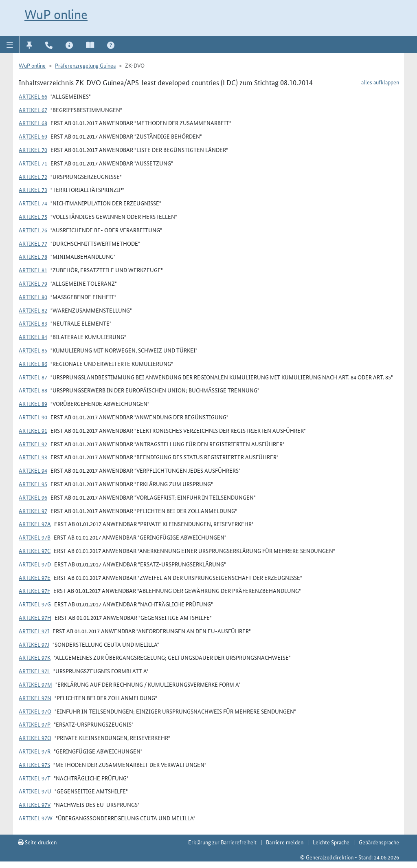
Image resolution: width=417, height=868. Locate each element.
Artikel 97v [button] (35, 804)
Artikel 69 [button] (33, 136)
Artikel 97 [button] (33, 511)
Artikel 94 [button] (33, 470)
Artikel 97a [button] (35, 524)
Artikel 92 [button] (33, 444)
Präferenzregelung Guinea (85, 65)
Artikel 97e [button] (35, 577)
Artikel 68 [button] (33, 123)
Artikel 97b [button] (35, 537)
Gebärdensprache (379, 842)
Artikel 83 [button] (33, 323)
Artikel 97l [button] (34, 671)
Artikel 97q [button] (35, 738)
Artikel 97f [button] (34, 590)
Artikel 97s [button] (34, 764)
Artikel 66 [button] (33, 96)
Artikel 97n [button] (35, 698)
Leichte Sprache (331, 842)
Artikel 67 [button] (33, 110)
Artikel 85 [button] (33, 350)
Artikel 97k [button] (35, 657)
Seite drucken (37, 842)
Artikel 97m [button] (35, 684)
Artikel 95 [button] (33, 484)
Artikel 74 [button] (33, 203)
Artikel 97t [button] (35, 778)
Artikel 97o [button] (35, 711)
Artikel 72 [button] (33, 176)
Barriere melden (285, 842)
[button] (10, 44)
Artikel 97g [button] (35, 604)
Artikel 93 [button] (33, 457)
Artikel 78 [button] (33, 256)
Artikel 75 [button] (33, 216)
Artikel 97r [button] (35, 751)
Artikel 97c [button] (35, 551)
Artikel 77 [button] (33, 243)
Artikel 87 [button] (33, 377)
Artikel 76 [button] (33, 230)
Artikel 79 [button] (33, 283)
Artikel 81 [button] (33, 270)
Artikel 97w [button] (36, 818)
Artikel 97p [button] (35, 724)
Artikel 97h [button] (35, 617)
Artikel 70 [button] (33, 150)
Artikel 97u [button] (35, 791)
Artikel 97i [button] (34, 631)
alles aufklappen (380, 82)
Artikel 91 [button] (33, 430)
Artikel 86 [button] (33, 364)
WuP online (56, 14)
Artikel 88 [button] (33, 390)
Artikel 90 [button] (33, 417)
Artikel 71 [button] (33, 163)
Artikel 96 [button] (33, 497)
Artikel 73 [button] (33, 189)
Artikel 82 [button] (33, 310)
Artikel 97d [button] (35, 564)
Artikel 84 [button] (33, 337)
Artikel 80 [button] (33, 297)
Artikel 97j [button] (34, 644)
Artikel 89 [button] (33, 403)
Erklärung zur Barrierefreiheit (222, 842)
